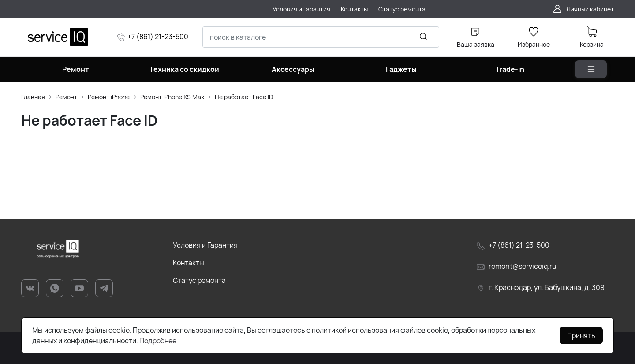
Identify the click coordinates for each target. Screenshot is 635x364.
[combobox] (321, 37)
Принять (581, 335)
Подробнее (158, 341)
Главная (33, 97)
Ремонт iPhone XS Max (172, 97)
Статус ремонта (199, 280)
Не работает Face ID (244, 97)
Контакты (189, 263)
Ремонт (66, 97)
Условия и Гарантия (205, 245)
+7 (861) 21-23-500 (158, 37)
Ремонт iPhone (109, 97)
